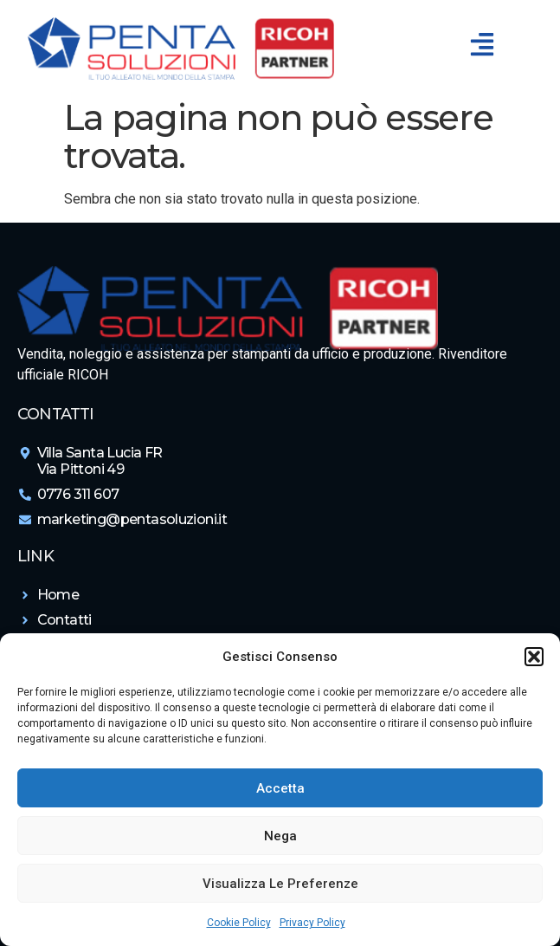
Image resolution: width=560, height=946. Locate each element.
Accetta (280, 788)
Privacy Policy (312, 923)
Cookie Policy (239, 923)
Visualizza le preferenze (280, 884)
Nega (280, 836)
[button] (534, 657)
